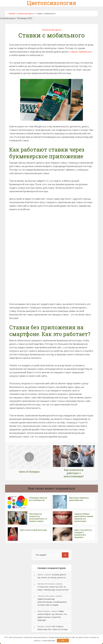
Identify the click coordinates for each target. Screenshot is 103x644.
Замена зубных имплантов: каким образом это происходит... (84, 517)
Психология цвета (26, 13)
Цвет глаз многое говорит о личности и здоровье (83, 534)
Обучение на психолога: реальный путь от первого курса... (38, 517)
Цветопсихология (51, 3)
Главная (12, 13)
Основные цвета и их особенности (38, 499)
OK (63, 640)
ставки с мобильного (81, 52)
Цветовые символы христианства (79, 499)
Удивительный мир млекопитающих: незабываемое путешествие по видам (52, 602)
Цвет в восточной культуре (33, 530)
